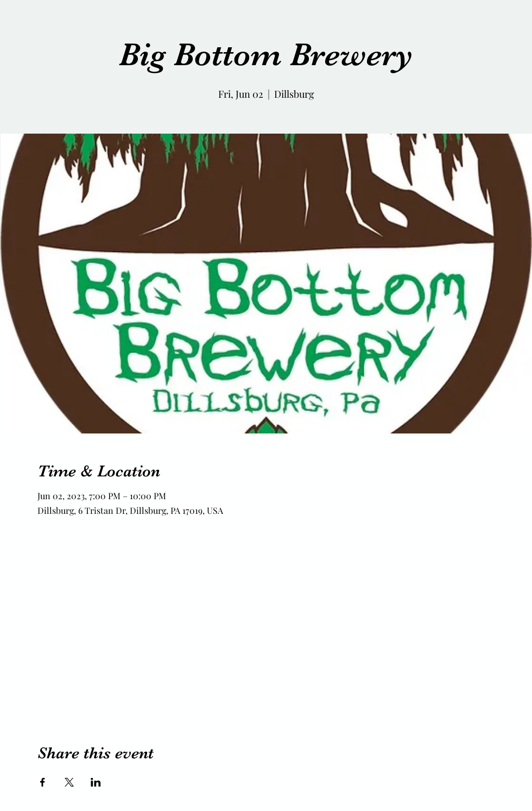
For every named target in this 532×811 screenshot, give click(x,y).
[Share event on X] (69, 782)
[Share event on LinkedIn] (96, 782)
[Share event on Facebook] (43, 782)
